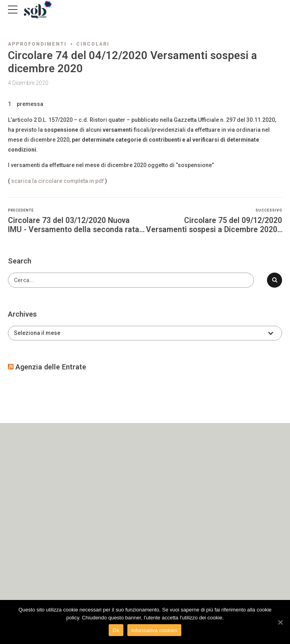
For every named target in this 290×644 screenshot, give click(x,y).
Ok (116, 630)
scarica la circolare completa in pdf (58, 181)
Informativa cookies (155, 630)
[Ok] (280, 622)
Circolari (93, 44)
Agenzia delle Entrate (51, 367)
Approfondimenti (37, 44)
